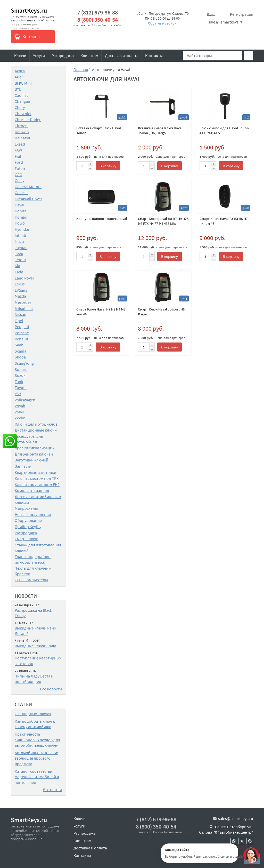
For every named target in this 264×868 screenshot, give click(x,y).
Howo (20, 223)
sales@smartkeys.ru (226, 22)
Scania (20, 351)
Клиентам (89, 55)
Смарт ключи (27, 539)
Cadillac (22, 95)
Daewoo (22, 132)
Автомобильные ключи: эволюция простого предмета (36, 758)
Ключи (20, 55)
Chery (20, 107)
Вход (211, 14)
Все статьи (52, 790)
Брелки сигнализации (35, 448)
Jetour (20, 260)
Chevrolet (23, 114)
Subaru (21, 369)
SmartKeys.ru (29, 10)
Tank (19, 381)
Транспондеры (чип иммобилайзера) (33, 559)
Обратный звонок (162, 23)
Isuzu (19, 241)
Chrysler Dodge (28, 120)
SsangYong (24, 363)
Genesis (22, 193)
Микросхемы (26, 508)
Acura (20, 71)
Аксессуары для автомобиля (29, 439)
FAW (18, 150)
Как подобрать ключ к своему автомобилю (35, 724)
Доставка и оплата (122, 55)
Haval (19, 205)
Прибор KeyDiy (28, 527)
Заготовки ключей (31, 460)
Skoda (20, 357)
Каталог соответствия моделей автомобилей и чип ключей (37, 777)
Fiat (18, 156)
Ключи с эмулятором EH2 (37, 484)
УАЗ (18, 394)
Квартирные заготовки (35, 472)
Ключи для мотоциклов (36, 424)
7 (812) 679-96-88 (98, 13)
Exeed (20, 144)
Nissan (20, 314)
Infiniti (20, 235)
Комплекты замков (32, 490)
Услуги (39, 55)
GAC (18, 174)
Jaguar (21, 248)
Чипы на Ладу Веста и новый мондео (34, 679)
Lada (19, 272)
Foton (20, 168)
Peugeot (22, 327)
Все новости (51, 689)
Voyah (20, 406)
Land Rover (24, 278)
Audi (19, 77)
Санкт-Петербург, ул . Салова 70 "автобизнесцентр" (226, 830)
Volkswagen (25, 400)
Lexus (20, 284)
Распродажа (63, 55)
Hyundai (22, 229)
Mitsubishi (24, 308)
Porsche (22, 333)
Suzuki (21, 375)
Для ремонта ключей (34, 454)
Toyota (21, 387)
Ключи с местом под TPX (37, 478)
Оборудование (28, 520)
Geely (19, 180)
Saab (19, 345)
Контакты (154, 55)
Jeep (19, 253)
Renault (21, 339)
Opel (19, 321)
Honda (20, 211)
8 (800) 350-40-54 (98, 20)
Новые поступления (33, 514)
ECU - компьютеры (31, 580)
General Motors (28, 187)
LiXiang (21, 290)
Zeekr (20, 418)
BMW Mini (23, 83)
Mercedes (23, 302)
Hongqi (21, 217)
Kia (17, 266)
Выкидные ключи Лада (35, 646)
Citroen (21, 126)
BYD (18, 89)
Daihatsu (22, 138)
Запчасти (23, 466)
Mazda (20, 296)
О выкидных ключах (33, 714)
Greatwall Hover (28, 199)
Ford (19, 162)
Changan (22, 101)
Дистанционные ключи (36, 430)
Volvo (19, 412)
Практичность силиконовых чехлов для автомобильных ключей (37, 740)
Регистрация (242, 14)
